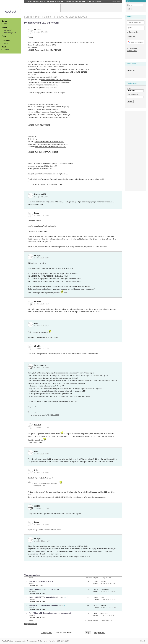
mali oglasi (8, 30)
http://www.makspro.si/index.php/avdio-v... (56, 80)
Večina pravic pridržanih (17, 641)
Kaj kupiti (39, 586)
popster (103, 605)
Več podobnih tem (31, 624)
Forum (4, 27)
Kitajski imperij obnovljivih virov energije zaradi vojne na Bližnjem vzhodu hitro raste (64, 1)
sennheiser (104, 613)
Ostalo (4, 47)
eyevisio (32, 607)
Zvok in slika (40, 594)
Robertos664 (40, 194)
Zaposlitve (6, 40)
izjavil (51, 478)
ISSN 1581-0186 (63, 641)
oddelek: (70, 633)
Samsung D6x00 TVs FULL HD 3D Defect (43, 337)
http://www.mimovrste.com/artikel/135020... (52, 112)
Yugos (37, 506)
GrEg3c (38, 29)
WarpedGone (40, 365)
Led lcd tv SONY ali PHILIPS (41, 581)
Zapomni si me (133, 32)
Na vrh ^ (143, 641)
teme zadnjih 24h (10, 33)
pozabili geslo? (132, 51)
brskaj (6, 43)
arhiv (6, 24)
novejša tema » (100, 633)
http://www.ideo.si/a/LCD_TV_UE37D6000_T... (54, 115)
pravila (6, 49)
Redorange (104, 589)
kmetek (38, 301)
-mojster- (32, 615)
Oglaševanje (43, 641)
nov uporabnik (132, 48)
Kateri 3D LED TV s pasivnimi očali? (44, 597)
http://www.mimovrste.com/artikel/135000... (51, 147)
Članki (4, 37)
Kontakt (52, 641)
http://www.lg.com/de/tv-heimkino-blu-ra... (49, 142)
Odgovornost (32, 641)
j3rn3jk (37, 346)
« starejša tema (47, 633)
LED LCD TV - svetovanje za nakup (44, 605)
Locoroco (32, 599)
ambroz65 (32, 591)
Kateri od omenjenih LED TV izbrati (44, 589)
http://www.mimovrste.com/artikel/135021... (43, 77)
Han (36, 323)
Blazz (37, 213)
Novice (4, 21)
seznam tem (131, 70)
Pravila (4, 641)
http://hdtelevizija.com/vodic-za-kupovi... (42, 226)
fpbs (43, 415)
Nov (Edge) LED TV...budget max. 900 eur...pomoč (50, 613)
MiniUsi (31, 583)
